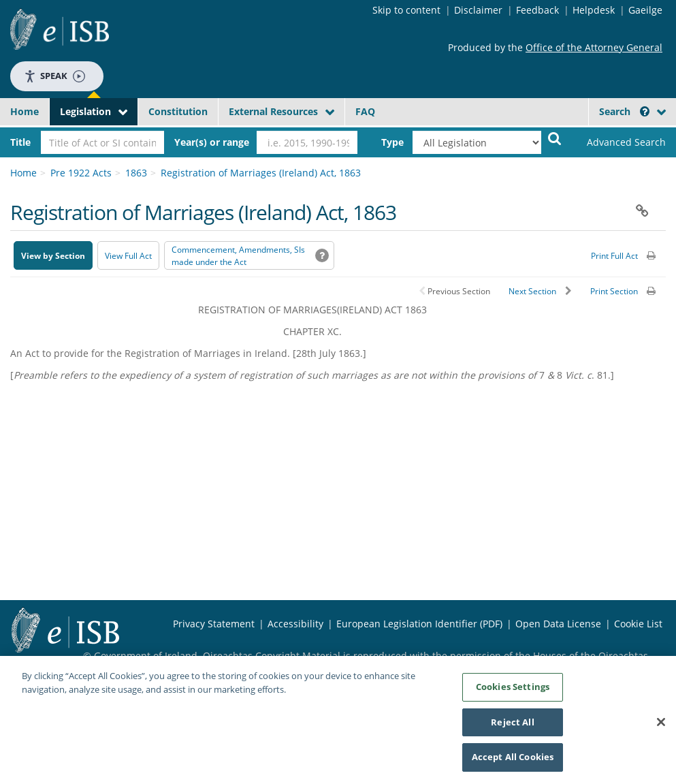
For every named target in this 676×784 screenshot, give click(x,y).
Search (624, 111)
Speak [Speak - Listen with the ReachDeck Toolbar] (54, 76)
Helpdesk (594, 10)
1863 (136, 173)
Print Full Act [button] (614, 256)
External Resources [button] (273, 111)
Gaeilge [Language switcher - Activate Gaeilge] (645, 10)
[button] (645, 111)
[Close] (661, 726)
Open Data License (558, 624)
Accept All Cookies (513, 762)
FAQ (365, 111)
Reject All (512, 726)
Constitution (178, 111)
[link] (620, 142)
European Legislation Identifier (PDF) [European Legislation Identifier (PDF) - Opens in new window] (419, 624)
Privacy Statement (214, 624)
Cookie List (638, 624)
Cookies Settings (513, 691)
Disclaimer (478, 10)
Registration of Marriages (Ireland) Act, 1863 (261, 173)
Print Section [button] (614, 291)
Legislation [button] (85, 111)
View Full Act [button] (128, 256)
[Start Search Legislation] (555, 138)
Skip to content (406, 10)
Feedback (537, 10)
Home (25, 111)
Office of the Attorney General (594, 47)
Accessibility (295, 624)
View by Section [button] (53, 256)
